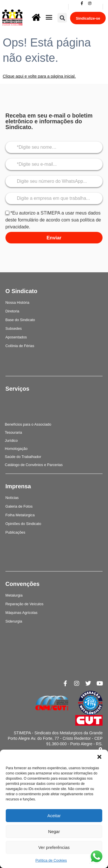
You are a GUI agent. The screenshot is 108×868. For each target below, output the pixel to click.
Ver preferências (54, 847)
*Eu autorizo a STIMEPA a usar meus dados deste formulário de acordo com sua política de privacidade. (53, 220)
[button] (99, 757)
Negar (54, 831)
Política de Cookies (51, 860)
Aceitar (54, 816)
